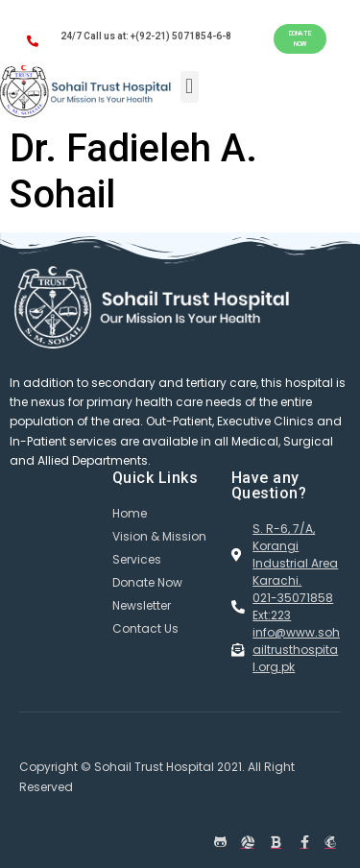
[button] (300, 39)
